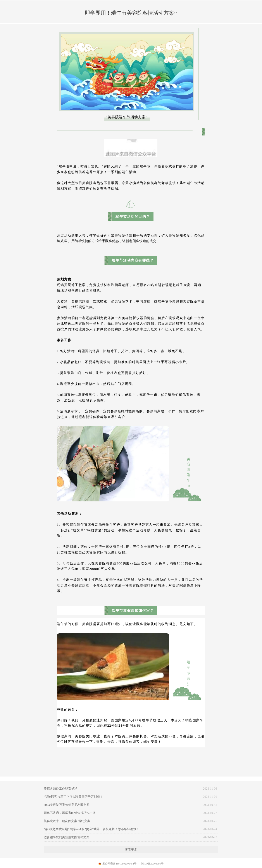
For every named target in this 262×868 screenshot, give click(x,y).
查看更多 (131, 850)
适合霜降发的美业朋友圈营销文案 (67, 837)
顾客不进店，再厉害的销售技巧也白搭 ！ (72, 813)
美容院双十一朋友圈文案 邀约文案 (67, 821)
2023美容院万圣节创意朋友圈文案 (67, 805)
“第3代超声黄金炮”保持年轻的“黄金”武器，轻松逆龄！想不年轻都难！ (91, 829)
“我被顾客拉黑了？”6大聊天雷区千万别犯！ (73, 797)
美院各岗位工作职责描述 (60, 789)
